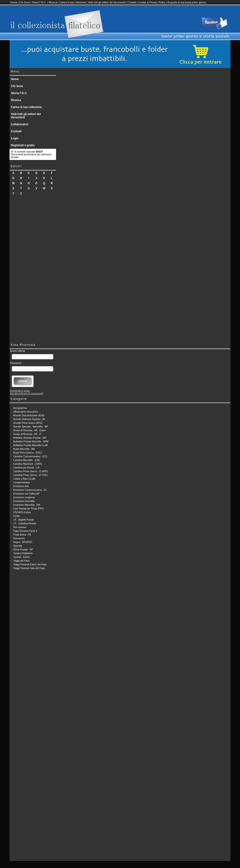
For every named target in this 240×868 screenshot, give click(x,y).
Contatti (132, 2)
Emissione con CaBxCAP (26, 494)
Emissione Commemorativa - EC (30, 490)
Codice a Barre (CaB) (24, 479)
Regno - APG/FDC (23, 542)
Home (14, 2)
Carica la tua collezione (73, 2)
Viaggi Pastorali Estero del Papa (30, 565)
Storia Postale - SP (23, 550)
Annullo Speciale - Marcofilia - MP (31, 427)
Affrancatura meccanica (25, 412)
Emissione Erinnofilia (24, 501)
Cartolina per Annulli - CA (26, 468)
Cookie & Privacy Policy (152, 2)
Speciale (18, 546)
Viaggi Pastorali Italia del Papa (29, 568)
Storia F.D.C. (39, 2)
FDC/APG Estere (22, 512)
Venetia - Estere (22, 557)
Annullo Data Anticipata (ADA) (29, 415)
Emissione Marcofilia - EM (27, 505)
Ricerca (53, 2)
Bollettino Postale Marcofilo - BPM (31, 442)
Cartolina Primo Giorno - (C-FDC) (30, 475)
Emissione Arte (21, 486)
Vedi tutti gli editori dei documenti (107, 2)
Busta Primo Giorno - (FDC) (28, 453)
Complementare (22, 483)
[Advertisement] (33, 269)
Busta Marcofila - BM (24, 449)
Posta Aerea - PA (22, 535)
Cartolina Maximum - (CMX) (28, 464)
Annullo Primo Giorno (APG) (28, 423)
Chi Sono (25, 2)
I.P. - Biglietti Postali (23, 520)
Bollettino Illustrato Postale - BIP (30, 438)
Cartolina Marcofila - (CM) (27, 460)
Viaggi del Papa (21, 561)
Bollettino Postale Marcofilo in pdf (30, 445)
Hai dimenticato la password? (27, 393)
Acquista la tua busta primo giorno (187, 2)
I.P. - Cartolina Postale (25, 524)
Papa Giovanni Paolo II (25, 531)
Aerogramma (20, 408)
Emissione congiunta (24, 497)
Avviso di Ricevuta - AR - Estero (30, 430)
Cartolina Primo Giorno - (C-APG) (31, 471)
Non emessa (20, 527)
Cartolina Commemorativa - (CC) (30, 456)
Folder (17, 516)
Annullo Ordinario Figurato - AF (29, 419)
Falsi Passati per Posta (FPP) (28, 509)
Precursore (19, 538)
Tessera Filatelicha (23, 553)
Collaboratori (20, 124)
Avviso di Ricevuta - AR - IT (27, 434)
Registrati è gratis (23, 145)
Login (15, 138)
